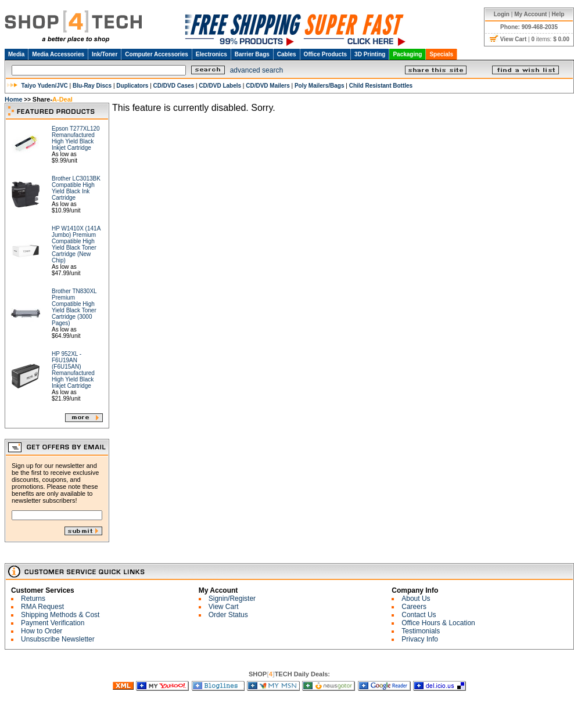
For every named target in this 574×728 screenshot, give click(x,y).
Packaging (407, 54)
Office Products (325, 54)
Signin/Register (232, 599)
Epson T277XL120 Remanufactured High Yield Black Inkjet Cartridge (76, 138)
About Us (416, 599)
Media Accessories (58, 54)
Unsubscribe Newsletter (58, 639)
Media (16, 54)
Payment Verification (53, 623)
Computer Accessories (157, 54)
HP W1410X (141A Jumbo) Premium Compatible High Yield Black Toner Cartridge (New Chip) (76, 244)
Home (14, 99)
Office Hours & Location (438, 623)
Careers (414, 607)
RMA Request (42, 607)
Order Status (228, 615)
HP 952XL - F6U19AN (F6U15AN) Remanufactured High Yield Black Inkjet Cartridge (73, 370)
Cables (287, 54)
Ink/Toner (105, 54)
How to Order (42, 631)
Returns (33, 599)
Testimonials (421, 631)
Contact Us (419, 615)
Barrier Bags (252, 54)
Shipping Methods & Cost (60, 615)
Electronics (211, 54)
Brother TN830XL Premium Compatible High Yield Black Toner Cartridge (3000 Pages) (74, 307)
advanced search (256, 70)
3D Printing (370, 54)
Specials (441, 54)
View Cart (224, 607)
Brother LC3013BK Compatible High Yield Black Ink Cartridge (76, 188)
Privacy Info (420, 639)
